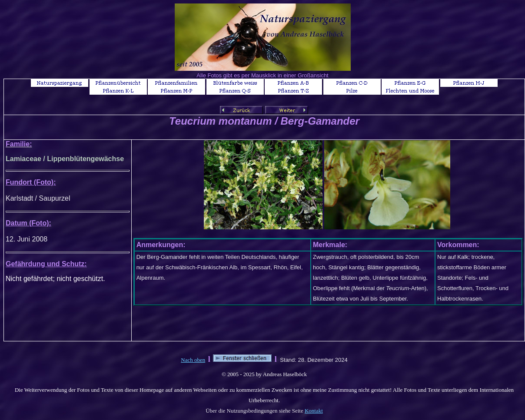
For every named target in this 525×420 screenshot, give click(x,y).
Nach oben (193, 360)
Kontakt (314, 411)
